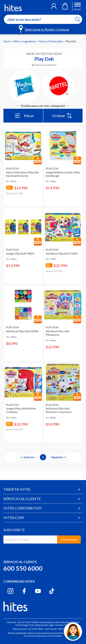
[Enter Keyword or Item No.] (43, 19)
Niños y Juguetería (25, 41)
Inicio (7, 41)
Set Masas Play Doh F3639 (62, 253)
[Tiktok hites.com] (52, 591)
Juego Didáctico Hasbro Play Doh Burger (63, 174)
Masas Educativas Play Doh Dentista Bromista (22, 174)
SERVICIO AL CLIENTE (22, 499)
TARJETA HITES (17, 489)
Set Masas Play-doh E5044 (22, 331)
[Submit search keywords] (80, 19)
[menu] (63, 116)
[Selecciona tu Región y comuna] (44, 29)
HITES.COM (14, 517)
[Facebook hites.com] (24, 591)
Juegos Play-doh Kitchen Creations (21, 410)
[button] (54, 7)
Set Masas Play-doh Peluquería (57, 333)
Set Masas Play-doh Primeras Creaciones (59, 410)
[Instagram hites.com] (10, 591)
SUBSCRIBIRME (69, 540)
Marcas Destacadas (51, 41)
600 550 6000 (23, 568)
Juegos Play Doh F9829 (20, 253)
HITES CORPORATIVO (22, 508)
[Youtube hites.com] (38, 591)
